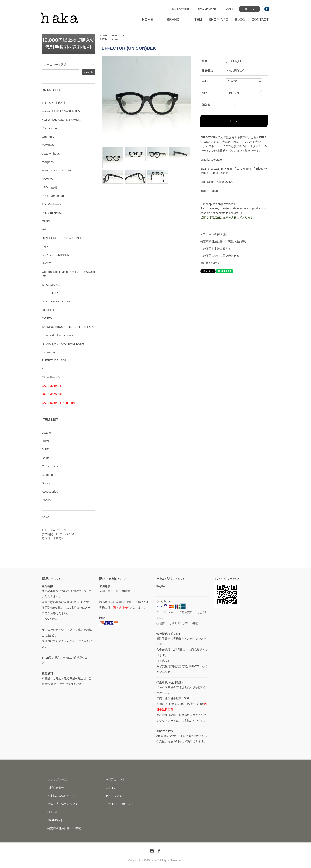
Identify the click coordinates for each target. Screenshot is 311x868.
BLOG (240, 20)
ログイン (111, 788)
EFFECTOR (118, 35)
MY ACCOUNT (181, 9)
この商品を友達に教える (216, 249)
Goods (115, 39)
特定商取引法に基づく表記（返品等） (224, 241)
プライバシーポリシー (119, 804)
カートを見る (114, 796)
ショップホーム (57, 779)
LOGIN (229, 9)
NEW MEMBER (207, 9)
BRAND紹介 (55, 820)
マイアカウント (115, 779)
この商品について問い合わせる (220, 256)
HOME (147, 20)
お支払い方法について (61, 796)
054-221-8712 (59, 530)
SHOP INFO (218, 20)
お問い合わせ (56, 788)
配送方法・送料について (63, 804)
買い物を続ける (210, 263)
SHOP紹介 (54, 812)
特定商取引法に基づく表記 (64, 828)
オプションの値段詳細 (214, 234)
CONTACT (260, 20)
